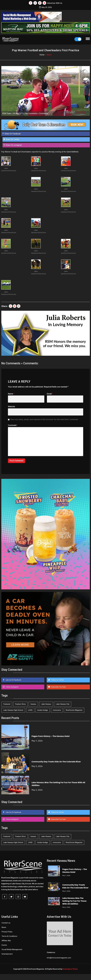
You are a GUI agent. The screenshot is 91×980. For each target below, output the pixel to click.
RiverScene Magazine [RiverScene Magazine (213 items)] (74, 710)
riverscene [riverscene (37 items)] (57, 710)
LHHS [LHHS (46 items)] (30, 710)
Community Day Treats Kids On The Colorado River (56, 762)
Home (42, 55)
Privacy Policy (7, 932)
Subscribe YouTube (58, 687)
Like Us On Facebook (13, 680)
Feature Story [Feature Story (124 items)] (20, 704)
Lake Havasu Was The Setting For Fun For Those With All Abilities (74, 901)
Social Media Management (12, 949)
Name (11, 394)
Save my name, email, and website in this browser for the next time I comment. (44, 419)
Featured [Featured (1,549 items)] (7, 704)
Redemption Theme (70, 969)
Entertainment (7, 954)
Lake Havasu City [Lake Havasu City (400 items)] (63, 704)
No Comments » (32, 113)
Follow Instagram (12, 687)
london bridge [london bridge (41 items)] (43, 710)
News (4, 927)
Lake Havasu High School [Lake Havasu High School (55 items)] (13, 710)
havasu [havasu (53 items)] (33, 704)
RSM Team (7, 113)
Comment (13, 425)
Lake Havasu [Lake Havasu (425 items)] (46, 704)
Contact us (6, 923)
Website (11, 407)
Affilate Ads (6, 941)
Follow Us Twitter (57, 680)
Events (4, 945)
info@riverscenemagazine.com (59, 958)
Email (50, 394)
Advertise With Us (55, 3)
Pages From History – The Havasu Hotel (51, 736)
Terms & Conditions (9, 936)
